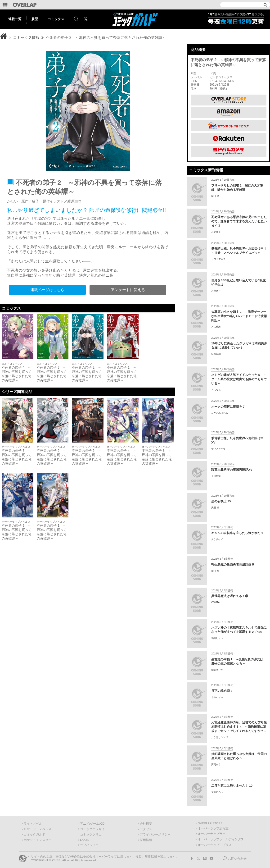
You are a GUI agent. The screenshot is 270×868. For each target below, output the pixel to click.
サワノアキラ (218, 259)
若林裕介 (216, 291)
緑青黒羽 (216, 354)
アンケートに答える (128, 290)
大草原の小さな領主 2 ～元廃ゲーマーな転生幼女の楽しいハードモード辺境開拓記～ (239, 316)
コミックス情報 (26, 38)
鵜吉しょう (217, 638)
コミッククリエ (91, 835)
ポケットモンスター (38, 840)
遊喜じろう (217, 792)
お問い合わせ (237, 859)
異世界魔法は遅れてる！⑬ (230, 596)
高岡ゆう (216, 765)
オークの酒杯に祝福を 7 (228, 407)
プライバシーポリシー (155, 835)
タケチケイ (217, 539)
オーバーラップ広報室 (213, 828)
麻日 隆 (215, 196)
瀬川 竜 (215, 571)
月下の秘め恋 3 (222, 691)
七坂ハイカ (217, 697)
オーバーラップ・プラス (215, 845)
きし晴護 (216, 327)
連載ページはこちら (47, 290)
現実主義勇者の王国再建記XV (232, 470)
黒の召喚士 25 (221, 501)
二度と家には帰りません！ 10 (232, 786)
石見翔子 (216, 232)
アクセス (146, 829)
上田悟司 (216, 476)
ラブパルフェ (89, 845)
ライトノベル (33, 824)
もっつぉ (216, 390)
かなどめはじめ (220, 413)
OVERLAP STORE (210, 823)
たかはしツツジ (220, 737)
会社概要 (146, 824)
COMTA (215, 602)
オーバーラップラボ (212, 834)
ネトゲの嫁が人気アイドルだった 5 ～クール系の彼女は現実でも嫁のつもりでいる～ (239, 379)
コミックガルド (34, 835)
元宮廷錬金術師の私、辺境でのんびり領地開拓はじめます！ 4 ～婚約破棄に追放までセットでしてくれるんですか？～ (239, 727)
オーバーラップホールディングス (221, 839)
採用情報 (146, 840)
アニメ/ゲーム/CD (92, 824)
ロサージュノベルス (38, 829)
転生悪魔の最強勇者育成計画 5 (233, 564)
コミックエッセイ (92, 829)
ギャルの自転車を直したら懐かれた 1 (237, 533)
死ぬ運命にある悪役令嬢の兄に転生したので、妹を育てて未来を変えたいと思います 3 (239, 221)
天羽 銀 (215, 508)
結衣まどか (217, 670)
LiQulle (85, 840)
